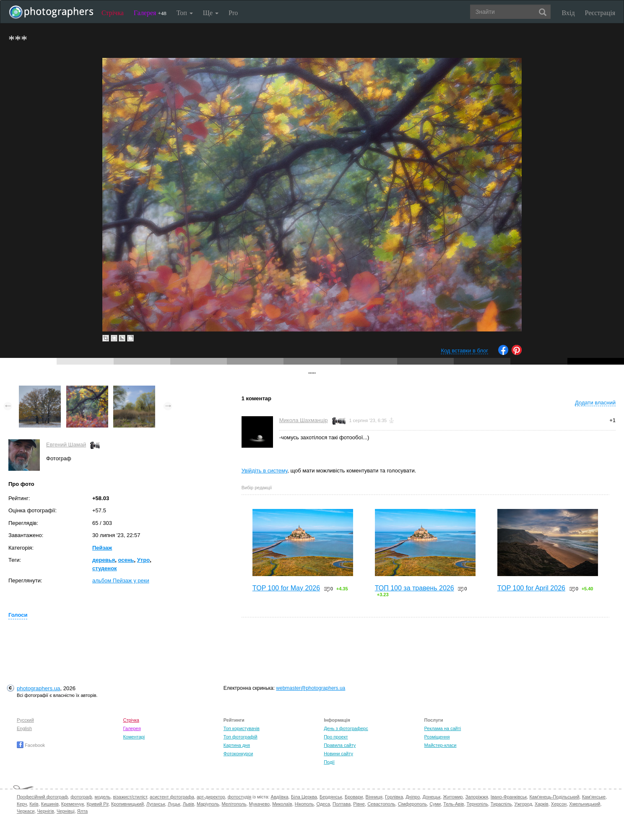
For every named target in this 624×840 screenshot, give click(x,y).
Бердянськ (331, 797)
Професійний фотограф (42, 797)
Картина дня (237, 745)
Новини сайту (338, 754)
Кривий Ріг (97, 804)
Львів (188, 804)
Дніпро (413, 797)
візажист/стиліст (130, 797)
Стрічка (113, 13)
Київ (34, 804)
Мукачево (259, 804)
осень (126, 560)
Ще (211, 13)
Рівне (359, 804)
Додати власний (595, 403)
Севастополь (381, 804)
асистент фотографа (172, 797)
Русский (25, 720)
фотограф (81, 797)
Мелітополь (234, 804)
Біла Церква (304, 797)
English (24, 728)
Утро (143, 560)
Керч (22, 804)
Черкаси (26, 811)
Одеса (323, 804)
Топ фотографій (240, 737)
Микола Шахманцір (304, 420)
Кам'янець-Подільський (554, 797)
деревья (104, 560)
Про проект (336, 737)
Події (329, 762)
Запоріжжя (477, 797)
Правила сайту (340, 745)
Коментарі (134, 737)
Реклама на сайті (443, 728)
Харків (542, 804)
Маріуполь (208, 804)
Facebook (31, 745)
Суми (435, 804)
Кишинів (50, 804)
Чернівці (66, 811)
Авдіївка (280, 797)
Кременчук (73, 804)
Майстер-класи (441, 745)
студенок (105, 568)
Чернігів (46, 811)
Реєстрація (600, 13)
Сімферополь (412, 804)
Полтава (342, 804)
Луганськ (156, 804)
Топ (185, 13)
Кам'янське (594, 797)
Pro (233, 13)
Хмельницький (585, 804)
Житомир (453, 797)
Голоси (18, 615)
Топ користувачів (242, 728)
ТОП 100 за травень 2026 (415, 588)
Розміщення (437, 737)
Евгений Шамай (66, 445)
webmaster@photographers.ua (311, 688)
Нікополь (304, 804)
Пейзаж (102, 548)
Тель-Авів (454, 804)
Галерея (150, 13)
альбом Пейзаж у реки (121, 580)
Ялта (82, 811)
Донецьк (431, 797)
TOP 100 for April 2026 (531, 588)
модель (103, 797)
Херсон (559, 804)
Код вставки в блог (464, 351)
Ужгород (523, 804)
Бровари (354, 797)
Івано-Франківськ (509, 797)
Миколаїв (282, 804)
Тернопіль (477, 804)
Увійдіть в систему (265, 471)
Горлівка (394, 797)
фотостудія (240, 797)
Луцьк (174, 804)
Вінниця (374, 797)
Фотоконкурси (238, 754)
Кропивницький (127, 804)
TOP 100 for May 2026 (286, 588)
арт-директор (211, 797)
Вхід (568, 13)
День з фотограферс (346, 728)
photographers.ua (38, 688)
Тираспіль (501, 804)
